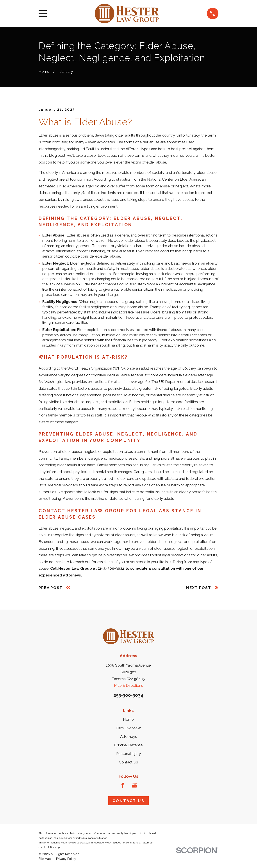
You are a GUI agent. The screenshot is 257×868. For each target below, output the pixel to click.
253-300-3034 (128, 695)
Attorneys (128, 736)
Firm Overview (128, 728)
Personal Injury (128, 754)
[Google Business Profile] (134, 785)
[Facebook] (123, 785)
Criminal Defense (128, 745)
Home (128, 719)
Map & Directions (128, 685)
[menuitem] (45, 859)
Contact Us (128, 762)
